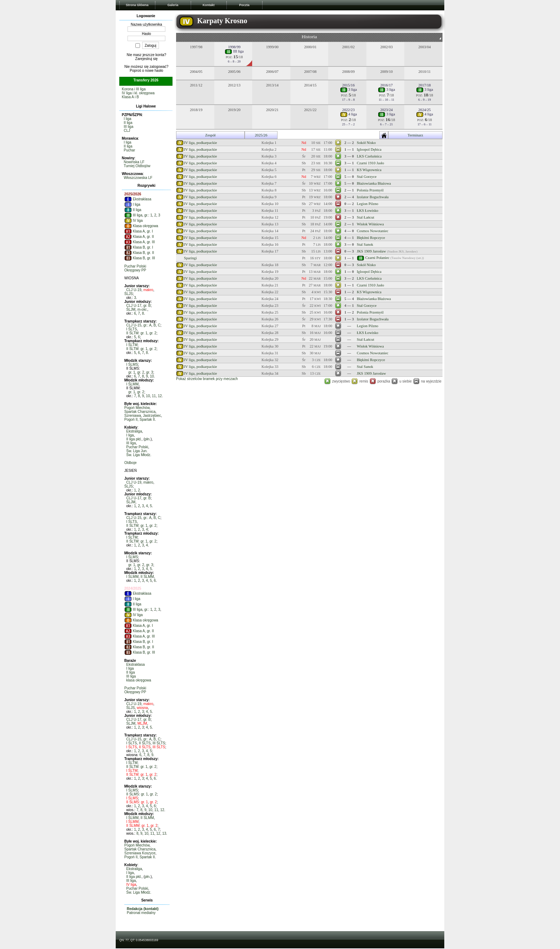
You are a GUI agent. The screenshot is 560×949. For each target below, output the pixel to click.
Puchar (130, 150)
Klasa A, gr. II (139, 237)
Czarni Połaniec (377, 257)
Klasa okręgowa (141, 226)
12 (160, 396)
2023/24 (387, 110)
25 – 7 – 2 (349, 124)
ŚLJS (129, 294)
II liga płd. (134, 439)
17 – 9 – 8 (349, 100)
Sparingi (190, 258)
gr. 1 (132, 372)
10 (152, 376)
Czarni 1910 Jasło (370, 163)
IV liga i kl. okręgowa (138, 93)
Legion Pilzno (367, 204)
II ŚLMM (147, 577)
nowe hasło (154, 71)
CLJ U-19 (134, 290)
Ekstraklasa (138, 199)
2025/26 (261, 135)
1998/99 (234, 47)
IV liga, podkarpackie (200, 143)
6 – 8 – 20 (234, 61)
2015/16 (348, 85)
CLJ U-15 (134, 325)
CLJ (127, 131)
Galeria (173, 5)
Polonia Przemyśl (370, 190)
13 (164, 833)
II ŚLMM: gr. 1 (137, 826)
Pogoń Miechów (137, 408)
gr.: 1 (148, 215)
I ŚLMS (132, 364)
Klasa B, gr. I (139, 247)
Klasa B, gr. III (140, 258)
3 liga (349, 89)
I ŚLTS (132, 329)
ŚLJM (131, 309)
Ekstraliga (134, 431)
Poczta (244, 5)
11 (154, 396)
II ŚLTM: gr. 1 (137, 333)
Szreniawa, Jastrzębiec (143, 416)
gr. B (147, 306)
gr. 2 (153, 333)
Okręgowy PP (135, 270)
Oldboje (130, 463)
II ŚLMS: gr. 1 (137, 794)
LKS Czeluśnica (369, 156)
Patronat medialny (141, 913)
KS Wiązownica (369, 170)
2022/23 (348, 110)
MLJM (142, 723)
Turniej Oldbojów (137, 166)
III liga (129, 127)
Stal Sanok (365, 244)
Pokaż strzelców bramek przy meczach (207, 379)
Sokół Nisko (366, 143)
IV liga (134, 221)
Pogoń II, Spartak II (140, 419)
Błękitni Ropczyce (371, 238)
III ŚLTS (159, 743)
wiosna (142, 708)
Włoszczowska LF (138, 178)
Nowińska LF (134, 162)
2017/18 (424, 85)
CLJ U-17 (134, 306)
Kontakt (209, 5)
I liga (128, 119)
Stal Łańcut (366, 217)
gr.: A (147, 325)
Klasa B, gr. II (139, 253)
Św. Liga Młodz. (139, 455)
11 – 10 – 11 (386, 100)
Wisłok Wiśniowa (370, 224)
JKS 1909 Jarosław (371, 251)
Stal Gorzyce (367, 177)
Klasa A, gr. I (139, 231)
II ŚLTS (145, 743)
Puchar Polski (135, 266)
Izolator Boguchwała (373, 197)
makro (148, 290)
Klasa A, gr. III (139, 242)
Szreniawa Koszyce (140, 853)
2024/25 (424, 110)
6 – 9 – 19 (425, 100)
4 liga (349, 114)
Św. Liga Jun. (137, 451)
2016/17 (387, 85)
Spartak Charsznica (140, 412)
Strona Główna (137, 5)
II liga (128, 123)
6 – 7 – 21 (386, 124)
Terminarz (415, 135)
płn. (147, 439)
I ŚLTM (132, 345)
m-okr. (142, 309)
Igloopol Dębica (369, 149)
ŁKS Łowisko (367, 211)
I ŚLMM (132, 384)
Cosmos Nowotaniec (373, 231)
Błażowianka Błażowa (374, 183)
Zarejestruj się (147, 59)
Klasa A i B (130, 97)
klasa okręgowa (139, 680)
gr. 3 (149, 372)
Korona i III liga (134, 89)
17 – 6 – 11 (425, 124)
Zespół (210, 135)
